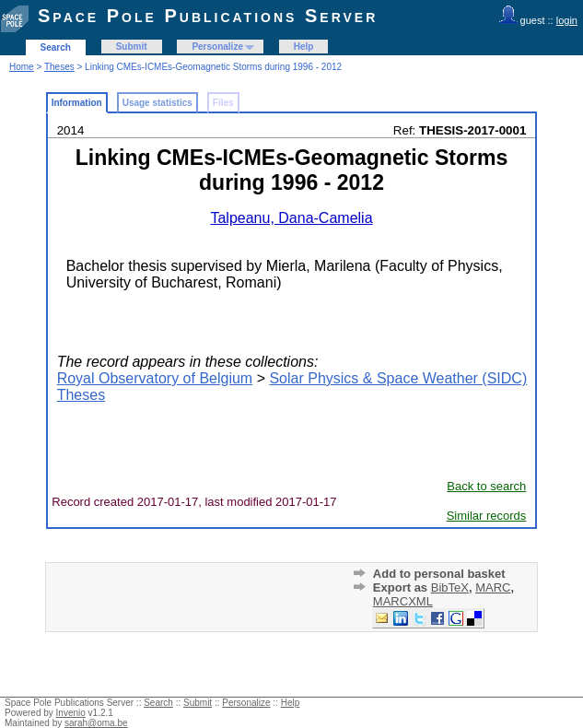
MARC (493, 587)
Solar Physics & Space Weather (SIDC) (398, 378)
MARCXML (403, 601)
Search (56, 47)
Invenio (71, 713)
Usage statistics (157, 103)
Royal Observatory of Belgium (155, 378)
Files (223, 103)
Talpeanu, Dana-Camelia (291, 218)
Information (77, 103)
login (567, 20)
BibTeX (450, 587)
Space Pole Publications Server (208, 16)
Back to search (486, 486)
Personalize (217, 47)
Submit (132, 47)
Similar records (487, 516)
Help (304, 47)
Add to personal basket (439, 574)
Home (22, 67)
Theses (59, 67)
